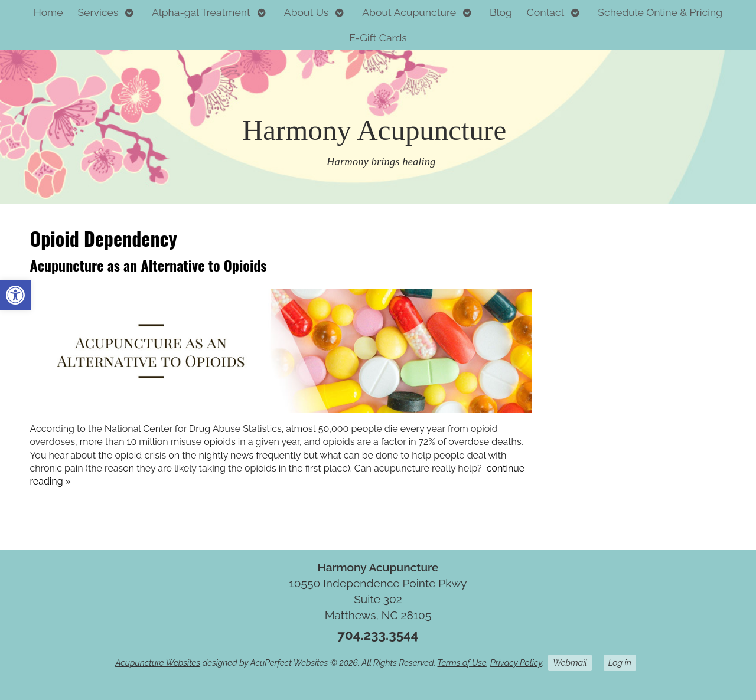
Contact (546, 12)
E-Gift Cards (378, 37)
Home (48, 12)
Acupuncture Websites (158, 663)
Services (98, 12)
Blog (501, 12)
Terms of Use (462, 663)
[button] (15, 295)
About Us (307, 12)
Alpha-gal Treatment (201, 12)
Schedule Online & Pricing (660, 12)
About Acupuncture (409, 12)
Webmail (570, 663)
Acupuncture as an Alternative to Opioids (148, 265)
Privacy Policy (516, 663)
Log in (620, 663)
